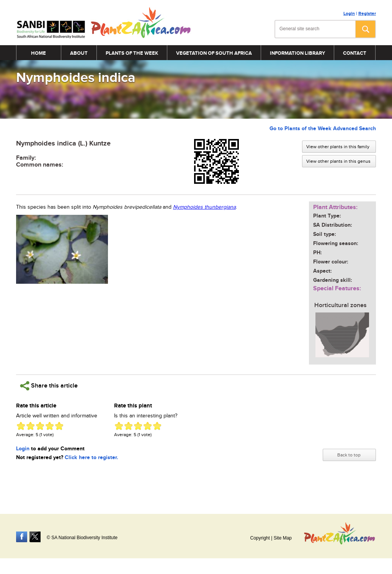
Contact (355, 53)
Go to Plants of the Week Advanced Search (323, 128)
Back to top (349, 455)
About (79, 53)
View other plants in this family (338, 147)
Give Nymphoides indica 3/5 (40, 426)
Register (367, 14)
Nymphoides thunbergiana (204, 207)
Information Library (297, 53)
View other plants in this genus (338, 161)
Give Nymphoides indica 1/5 (21, 426)
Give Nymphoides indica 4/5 (50, 426)
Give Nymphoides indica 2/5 (30, 426)
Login (349, 14)
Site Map (283, 538)
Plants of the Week (132, 53)
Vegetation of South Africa (214, 53)
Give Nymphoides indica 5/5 (59, 426)
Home (38, 53)
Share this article (49, 386)
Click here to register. (91, 457)
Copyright (260, 538)
